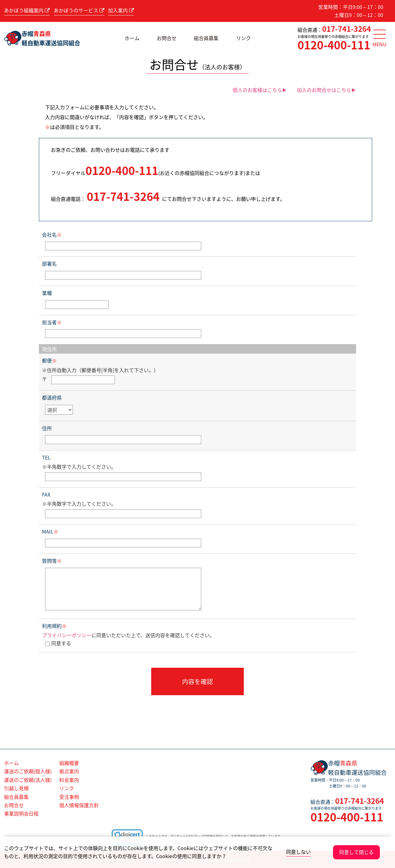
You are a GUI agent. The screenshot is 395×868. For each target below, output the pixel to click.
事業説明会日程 (21, 813)
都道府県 (52, 397)
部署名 (49, 264)
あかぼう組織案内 (27, 10)
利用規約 (54, 626)
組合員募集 (206, 38)
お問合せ (167, 38)
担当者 (52, 322)
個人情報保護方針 (79, 805)
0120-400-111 (334, 45)
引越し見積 (16, 788)
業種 (47, 293)
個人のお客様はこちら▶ (260, 90)
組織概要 (69, 763)
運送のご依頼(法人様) (28, 780)
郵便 (49, 360)
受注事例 (69, 797)
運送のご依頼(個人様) (28, 771)
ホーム (132, 38)
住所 (47, 428)
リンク (243, 38)
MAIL (50, 531)
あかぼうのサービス (79, 10)
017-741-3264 (347, 29)
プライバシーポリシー (67, 635)
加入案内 (121, 10)
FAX (46, 494)
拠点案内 (69, 771)
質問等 (52, 561)
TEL (46, 457)
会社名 (52, 235)
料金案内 (69, 780)
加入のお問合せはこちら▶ (326, 90)
